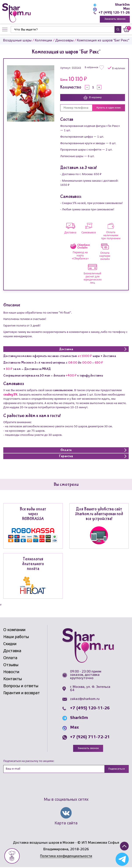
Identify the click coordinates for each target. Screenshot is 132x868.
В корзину (93, 98)
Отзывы (11, 665)
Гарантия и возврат (22, 693)
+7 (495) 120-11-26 (114, 13)
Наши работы (16, 637)
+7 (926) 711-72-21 (90, 738)
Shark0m (122, 5)
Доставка (12, 651)
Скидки (10, 644)
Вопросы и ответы (21, 686)
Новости (11, 672)
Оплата (10, 658)
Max (126, 9)
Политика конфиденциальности (66, 857)
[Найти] (63, 30)
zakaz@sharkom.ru (85, 699)
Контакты (13, 679)
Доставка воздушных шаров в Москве (44, 844)
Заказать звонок (115, 19)
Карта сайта (66, 824)
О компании (14, 630)
